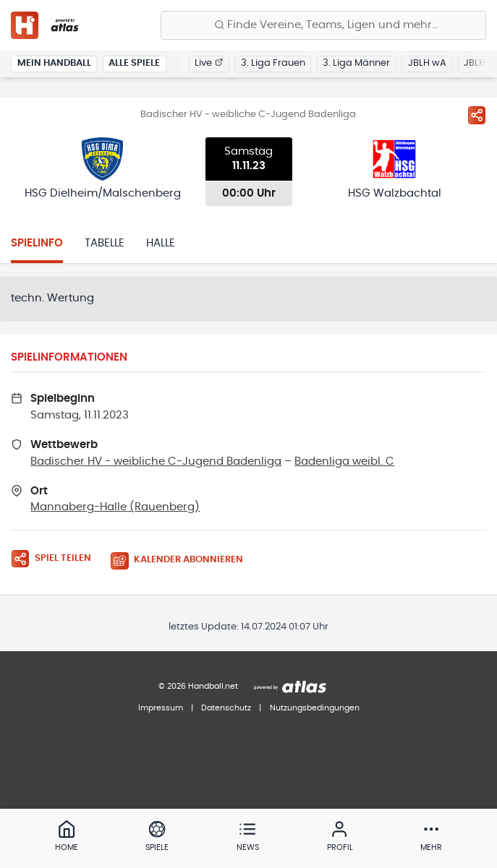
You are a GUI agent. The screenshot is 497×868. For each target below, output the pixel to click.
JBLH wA (427, 63)
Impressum (161, 708)
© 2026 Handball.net (198, 686)
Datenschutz (226, 708)
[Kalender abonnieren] (182, 560)
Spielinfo (37, 243)
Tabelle (105, 243)
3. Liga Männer (356, 63)
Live (209, 63)
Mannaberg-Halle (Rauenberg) (115, 507)
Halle (161, 243)
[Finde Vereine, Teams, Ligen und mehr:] (323, 25)
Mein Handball (54, 63)
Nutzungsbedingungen (315, 708)
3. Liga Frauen (273, 63)
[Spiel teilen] (477, 115)
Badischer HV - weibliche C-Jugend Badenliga (156, 461)
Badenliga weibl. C (344, 461)
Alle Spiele (134, 63)
